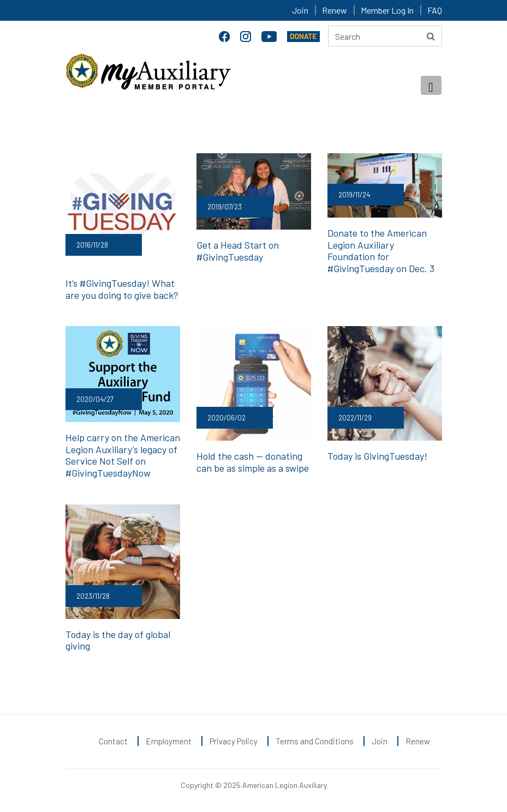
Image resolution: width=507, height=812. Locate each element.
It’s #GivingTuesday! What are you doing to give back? (122, 289)
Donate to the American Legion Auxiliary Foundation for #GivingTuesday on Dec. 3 (381, 251)
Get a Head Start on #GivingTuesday (238, 251)
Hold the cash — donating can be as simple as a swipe (253, 462)
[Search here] (385, 36)
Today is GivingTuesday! (377, 456)
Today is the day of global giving (118, 640)
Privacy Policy (234, 741)
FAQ (435, 10)
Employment (169, 741)
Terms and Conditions (315, 741)
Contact (113, 741)
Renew (335, 10)
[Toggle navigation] (431, 85)
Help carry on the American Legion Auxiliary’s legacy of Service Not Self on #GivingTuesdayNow (123, 455)
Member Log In (387, 10)
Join (300, 10)
